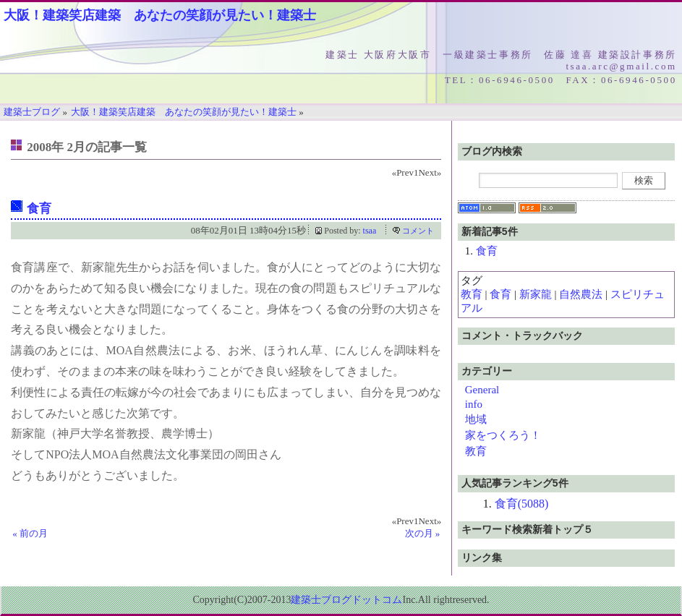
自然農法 (581, 294)
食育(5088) (522, 504)
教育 (472, 294)
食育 (39, 209)
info (474, 404)
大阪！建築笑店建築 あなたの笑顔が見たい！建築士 (160, 15)
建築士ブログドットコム (346, 600)
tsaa (370, 231)
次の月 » (423, 533)
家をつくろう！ (503, 435)
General (482, 390)
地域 (476, 419)
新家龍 (536, 294)
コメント (418, 231)
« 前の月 (30, 533)
